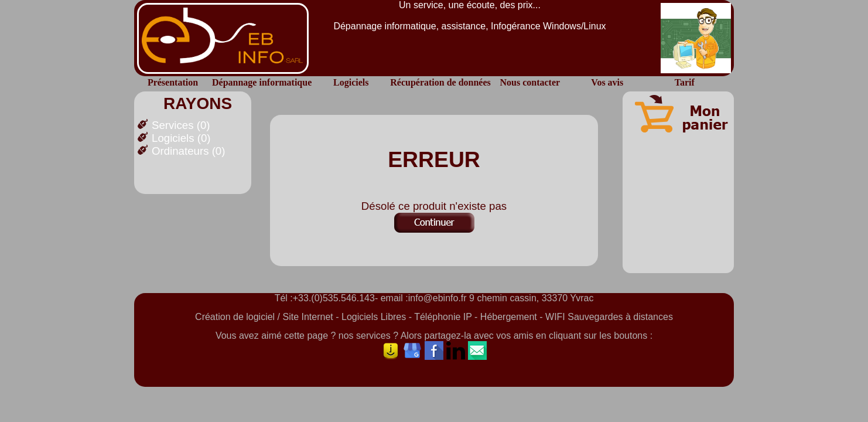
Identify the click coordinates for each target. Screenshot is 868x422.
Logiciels (351, 82)
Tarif (685, 82)
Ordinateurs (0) (188, 151)
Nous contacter (530, 82)
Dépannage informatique (262, 82)
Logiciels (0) (181, 138)
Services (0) (181, 125)
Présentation (173, 82)
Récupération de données (440, 82)
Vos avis (607, 82)
